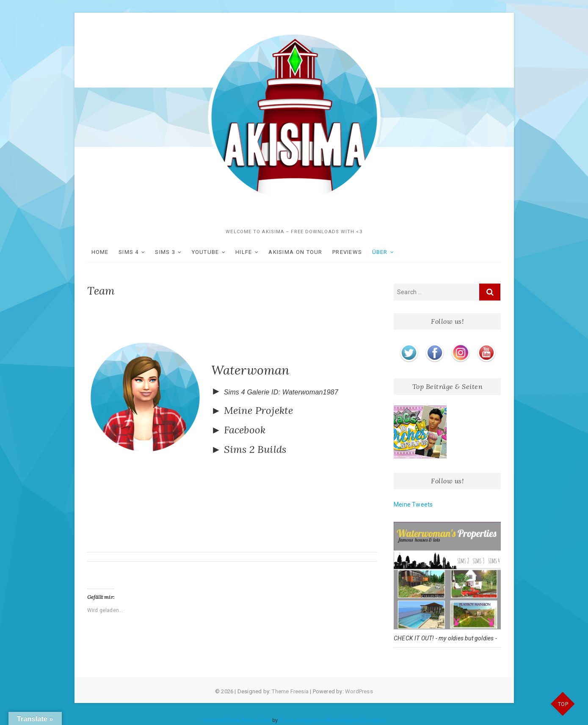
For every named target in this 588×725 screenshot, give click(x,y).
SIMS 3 (165, 252)
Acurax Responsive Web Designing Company (332, 720)
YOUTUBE (206, 252)
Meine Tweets (413, 504)
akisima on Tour (295, 252)
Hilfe (244, 252)
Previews (347, 252)
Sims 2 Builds (255, 449)
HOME (100, 252)
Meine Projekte (259, 410)
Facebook (245, 430)
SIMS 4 (129, 252)
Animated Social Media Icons (237, 720)
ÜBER (380, 252)
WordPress (359, 691)
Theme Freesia (290, 691)
